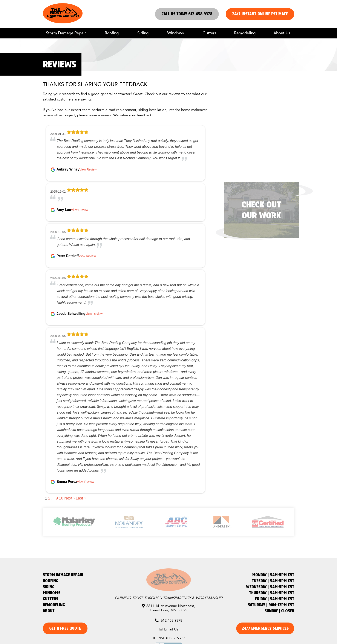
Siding (143, 33)
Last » (81, 498)
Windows (175, 33)
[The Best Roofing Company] (63, 22)
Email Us (168, 630)
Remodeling (245, 33)
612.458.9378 (169, 621)
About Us (282, 33)
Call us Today (187, 14)
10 (61, 498)
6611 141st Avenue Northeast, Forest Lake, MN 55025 (169, 608)
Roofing (112, 33)
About (49, 611)
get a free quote (65, 628)
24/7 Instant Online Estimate (260, 14)
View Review (88, 169)
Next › (69, 498)
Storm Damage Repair (66, 33)
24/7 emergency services (265, 628)
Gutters (209, 33)
